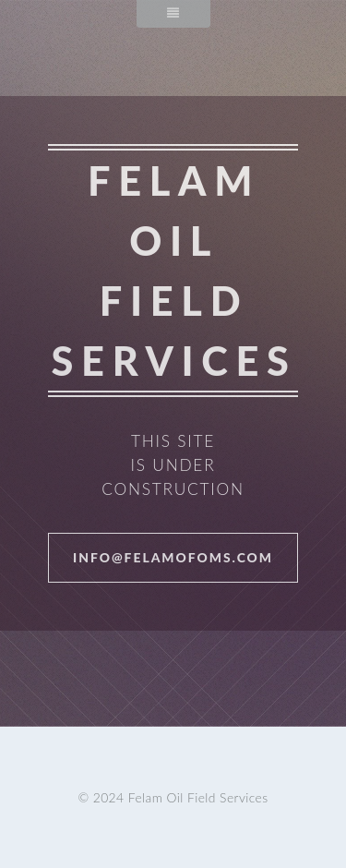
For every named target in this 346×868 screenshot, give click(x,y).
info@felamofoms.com (173, 557)
